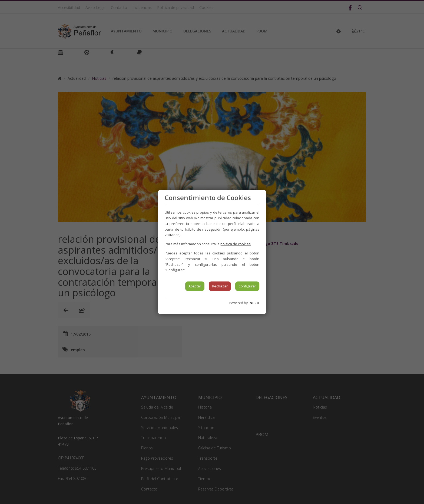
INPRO (254, 303)
